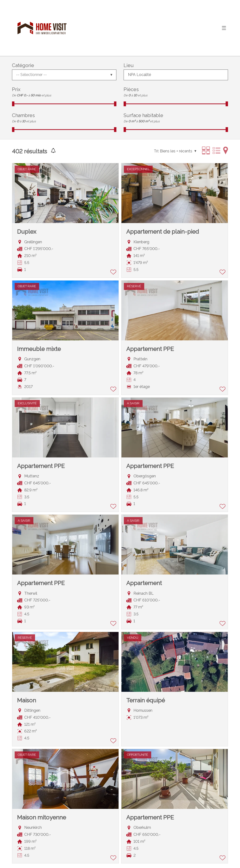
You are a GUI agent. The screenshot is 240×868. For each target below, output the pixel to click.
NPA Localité (139, 75)
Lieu (129, 65)
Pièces (131, 89)
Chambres (23, 115)
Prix (16, 89)
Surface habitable (143, 115)
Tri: (156, 151)
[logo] (42, 28)
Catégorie (23, 65)
